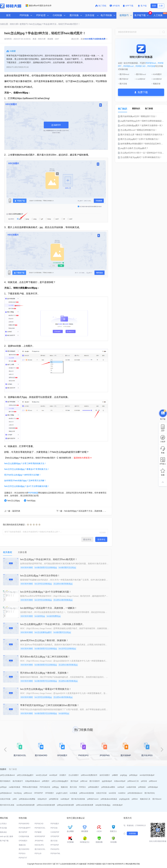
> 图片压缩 (122, 84)
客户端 (142, 6)
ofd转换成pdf (117, 805)
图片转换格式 (5, 781)
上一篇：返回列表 (12, 511)
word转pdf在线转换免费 (26, 805)
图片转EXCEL (40, 849)
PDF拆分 (82, 787)
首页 (8, 15)
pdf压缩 (144, 781)
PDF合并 (38, 853)
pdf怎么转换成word (7, 775)
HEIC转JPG (39, 845)
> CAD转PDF (140, 79)
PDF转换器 (33, 493)
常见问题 (3, 828)
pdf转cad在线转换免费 (85, 805)
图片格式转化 (150, 793)
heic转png (18, 793)
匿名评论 (87, 540)
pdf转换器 (142, 787)
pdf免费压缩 (54, 799)
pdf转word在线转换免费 (46, 805)
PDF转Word (151, 63)
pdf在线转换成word (135, 793)
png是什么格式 (62, 793)
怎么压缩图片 (74, 775)
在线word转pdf (120, 781)
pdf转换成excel (6, 793)
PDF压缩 (151, 66)
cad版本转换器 (14, 787)
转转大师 (42, 39)
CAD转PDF (55, 832)
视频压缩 (64, 787)
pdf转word (153, 781)
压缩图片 (63, 775)
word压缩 (112, 793)
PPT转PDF (55, 845)
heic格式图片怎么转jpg (67, 568)
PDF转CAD (140, 66)
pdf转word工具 (133, 781)
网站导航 (136, 864)
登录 (154, 6)
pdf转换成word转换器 (109, 799)
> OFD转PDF (157, 79)
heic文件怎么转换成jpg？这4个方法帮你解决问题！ (27, 486)
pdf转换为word (93, 799)
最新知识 (136, 108)
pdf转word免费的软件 (89, 775)
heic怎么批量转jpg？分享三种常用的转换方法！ (25, 463)
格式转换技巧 (18, 781)
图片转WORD (24, 849)
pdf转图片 (46, 781)
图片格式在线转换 (78, 799)
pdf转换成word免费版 (27, 799)
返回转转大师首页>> (83, 458)
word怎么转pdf (41, 775)
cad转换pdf (65, 799)
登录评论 (101, 540)
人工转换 (160, 14)
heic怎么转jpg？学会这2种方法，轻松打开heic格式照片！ (55, 24)
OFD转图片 (50, 793)
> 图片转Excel (140, 74)
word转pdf (53, 775)
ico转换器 (73, 793)
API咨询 (115, 6)
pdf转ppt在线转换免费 (65, 805)
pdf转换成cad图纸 (108, 787)
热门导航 (101, 6)
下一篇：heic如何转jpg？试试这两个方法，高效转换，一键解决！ (85, 511)
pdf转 (15, 799)
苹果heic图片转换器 (30, 787)
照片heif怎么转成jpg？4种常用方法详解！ (23, 475)
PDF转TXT (23, 858)
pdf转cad (84, 781)
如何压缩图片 (105, 775)
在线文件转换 (5, 799)
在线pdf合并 (42, 799)
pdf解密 (115, 775)
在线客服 (132, 833)
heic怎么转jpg (12, 500)
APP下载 (128, 6)
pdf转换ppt (133, 775)
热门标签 (149, 108)
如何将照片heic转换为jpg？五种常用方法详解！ (25, 480)
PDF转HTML (56, 853)
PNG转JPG (55, 849)
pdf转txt (135, 799)
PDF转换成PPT (25, 828)
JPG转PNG (39, 841)
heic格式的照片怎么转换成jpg (46, 568)
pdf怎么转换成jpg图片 (25, 775)
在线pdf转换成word (32, 781)
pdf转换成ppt (153, 787)
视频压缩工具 (145, 799)
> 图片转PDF (123, 79)
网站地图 (129, 864)
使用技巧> (24, 24)
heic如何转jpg (40, 616)
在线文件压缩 (101, 793)
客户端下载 (4, 841)
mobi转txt (122, 793)
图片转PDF (23, 832)
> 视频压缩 (156, 84)
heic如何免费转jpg (54, 616)
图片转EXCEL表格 (7, 805)
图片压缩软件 (95, 781)
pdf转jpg (56, 787)
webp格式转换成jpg (103, 805)
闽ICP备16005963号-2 (117, 864)
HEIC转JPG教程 (27, 568)
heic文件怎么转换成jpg (43, 584)
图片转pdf (74, 781)
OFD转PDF (38, 793)
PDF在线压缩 (45, 787)
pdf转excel (28, 793)
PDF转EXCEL (40, 828)
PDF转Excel (128, 66)
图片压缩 (73, 787)
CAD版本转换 (24, 836)
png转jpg (124, 775)
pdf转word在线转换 (87, 793)
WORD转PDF (40, 836)
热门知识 (123, 109)
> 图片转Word (124, 74)
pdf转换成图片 (94, 787)
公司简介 (3, 824)
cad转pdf (121, 787)
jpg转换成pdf (107, 781)
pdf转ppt (3, 787)
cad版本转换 (131, 787)
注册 (161, 6)
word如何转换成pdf (147, 775)
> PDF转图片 (157, 74)
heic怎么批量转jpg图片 (43, 632)
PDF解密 (38, 832)
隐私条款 (3, 832)
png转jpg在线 (124, 799)
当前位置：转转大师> (10, 24)
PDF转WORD (24, 824)
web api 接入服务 (7, 836)
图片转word (157, 799)
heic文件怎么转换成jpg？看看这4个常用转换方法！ (27, 469)
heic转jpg (30, 500)
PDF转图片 (55, 824)
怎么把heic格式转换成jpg (63, 584)
